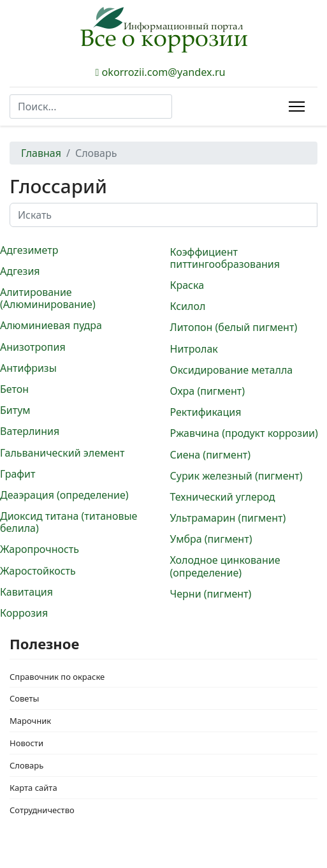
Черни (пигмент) (211, 594)
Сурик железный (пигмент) (236, 476)
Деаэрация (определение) (64, 495)
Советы (24, 698)
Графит (18, 474)
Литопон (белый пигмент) (234, 327)
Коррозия (24, 613)
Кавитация (26, 592)
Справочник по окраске (57, 677)
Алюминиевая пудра (51, 325)
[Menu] (297, 107)
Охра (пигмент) (208, 391)
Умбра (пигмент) (211, 539)
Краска (187, 285)
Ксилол (188, 306)
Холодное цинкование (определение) (225, 566)
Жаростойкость (38, 571)
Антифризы (28, 368)
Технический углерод (223, 497)
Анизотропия (33, 347)
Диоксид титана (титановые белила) (69, 522)
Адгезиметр (29, 250)
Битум (15, 410)
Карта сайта (33, 788)
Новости (26, 743)
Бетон (14, 389)
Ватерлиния (30, 431)
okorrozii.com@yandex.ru (163, 72)
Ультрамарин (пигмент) (228, 518)
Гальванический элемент (62, 453)
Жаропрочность (40, 549)
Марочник (30, 721)
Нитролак (194, 349)
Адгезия (20, 271)
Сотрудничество (42, 810)
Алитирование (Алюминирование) (48, 298)
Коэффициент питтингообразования (225, 258)
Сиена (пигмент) (210, 455)
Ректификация (206, 412)
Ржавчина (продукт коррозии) (244, 433)
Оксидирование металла (232, 370)
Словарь (26, 765)
